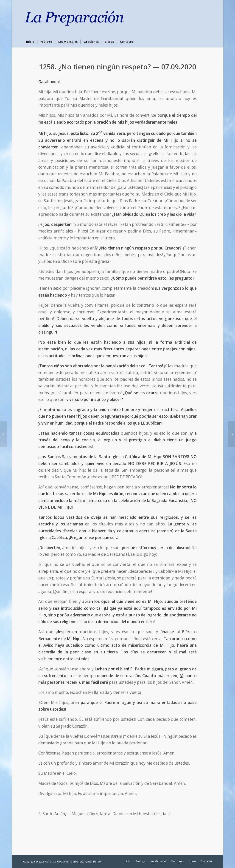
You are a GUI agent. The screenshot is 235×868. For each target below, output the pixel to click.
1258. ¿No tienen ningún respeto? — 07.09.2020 (118, 67)
